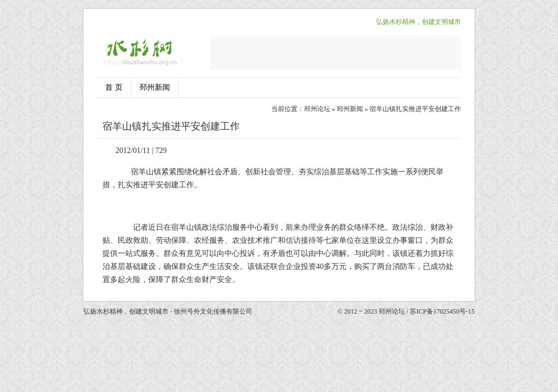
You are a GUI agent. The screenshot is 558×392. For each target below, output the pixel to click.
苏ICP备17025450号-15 (442, 311)
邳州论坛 (317, 109)
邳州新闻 (155, 87)
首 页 (114, 87)
